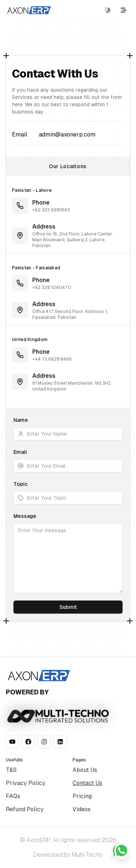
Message (25, 516)
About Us (85, 770)
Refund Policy (25, 809)
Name (21, 420)
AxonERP (38, 840)
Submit (68, 607)
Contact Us (87, 783)
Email (20, 452)
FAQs (13, 796)
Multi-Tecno (87, 855)
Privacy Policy (26, 783)
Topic (20, 484)
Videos (82, 809)
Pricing (82, 796)
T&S (11, 770)
